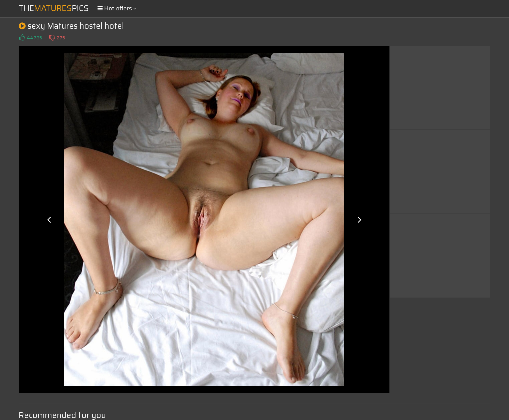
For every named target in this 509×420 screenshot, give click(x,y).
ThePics (54, 8)
